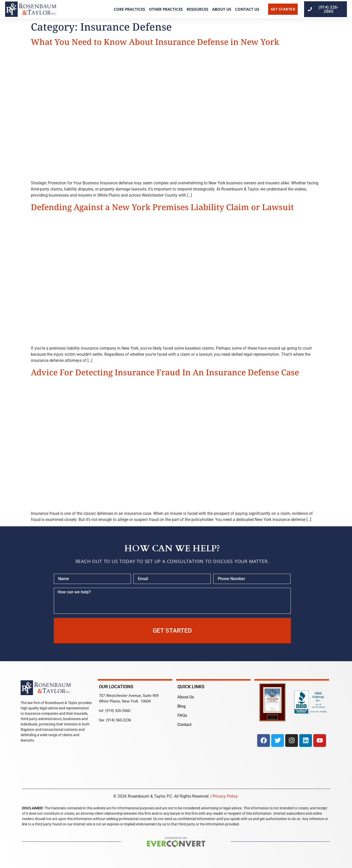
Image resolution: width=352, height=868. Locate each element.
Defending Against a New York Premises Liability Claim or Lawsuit (162, 207)
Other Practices (166, 9)
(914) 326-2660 (118, 711)
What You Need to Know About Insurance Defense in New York (155, 42)
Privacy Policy (225, 796)
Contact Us (247, 9)
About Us (222, 9)
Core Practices (129, 9)
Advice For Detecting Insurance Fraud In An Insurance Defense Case (165, 372)
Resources (197, 9)
